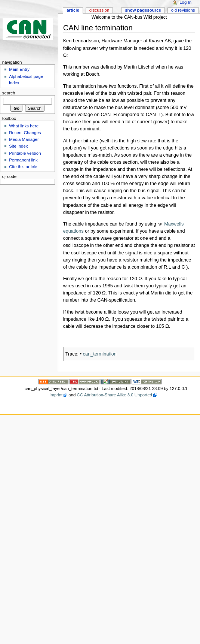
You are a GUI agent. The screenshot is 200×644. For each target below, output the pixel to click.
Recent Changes (25, 133)
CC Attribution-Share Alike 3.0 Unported (115, 395)
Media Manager (24, 139)
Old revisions (183, 10)
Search (9, 93)
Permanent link (23, 160)
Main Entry (19, 69)
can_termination (100, 354)
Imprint (56, 395)
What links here (24, 126)
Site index (18, 146)
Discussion (99, 10)
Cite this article (23, 167)
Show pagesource (143, 10)
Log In (185, 2)
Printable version (25, 153)
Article (73, 10)
